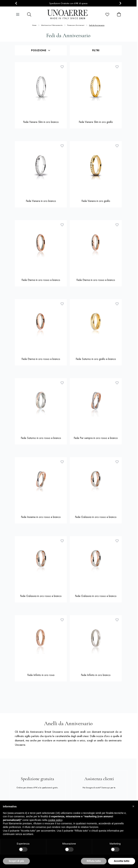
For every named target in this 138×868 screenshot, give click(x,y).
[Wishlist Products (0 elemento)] (107, 14)
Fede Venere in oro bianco (41, 201)
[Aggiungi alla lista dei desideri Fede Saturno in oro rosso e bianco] (62, 383)
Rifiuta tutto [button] (94, 861)
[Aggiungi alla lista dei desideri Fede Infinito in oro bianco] (117, 620)
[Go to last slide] (16, 3)
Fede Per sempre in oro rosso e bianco (96, 438)
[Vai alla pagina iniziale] (68, 14)
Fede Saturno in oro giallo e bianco (96, 359)
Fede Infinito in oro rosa (41, 675)
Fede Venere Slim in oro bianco (41, 122)
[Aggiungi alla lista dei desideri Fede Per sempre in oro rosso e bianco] (117, 383)
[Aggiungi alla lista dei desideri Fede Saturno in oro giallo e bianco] (117, 304)
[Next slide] (120, 3)
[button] (133, 806)
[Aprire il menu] (18, 14)
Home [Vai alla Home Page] (34, 25)
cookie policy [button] (55, 820)
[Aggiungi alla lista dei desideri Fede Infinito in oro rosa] (62, 620)
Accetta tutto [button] (122, 861)
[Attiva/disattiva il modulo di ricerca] (29, 14)
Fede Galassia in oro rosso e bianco (96, 517)
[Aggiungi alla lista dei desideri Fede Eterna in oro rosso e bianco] (62, 225)
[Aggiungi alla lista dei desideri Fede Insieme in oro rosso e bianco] (62, 462)
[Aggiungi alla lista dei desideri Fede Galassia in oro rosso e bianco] (117, 462)
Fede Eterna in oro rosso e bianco (41, 280)
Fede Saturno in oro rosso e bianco (41, 438)
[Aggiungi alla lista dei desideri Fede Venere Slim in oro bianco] (62, 67)
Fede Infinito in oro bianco (96, 675)
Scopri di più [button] (16, 861)
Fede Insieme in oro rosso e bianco (41, 517)
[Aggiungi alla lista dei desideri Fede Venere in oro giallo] (117, 146)
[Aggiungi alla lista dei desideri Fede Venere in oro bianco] (62, 146)
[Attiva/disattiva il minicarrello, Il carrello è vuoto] (119, 14)
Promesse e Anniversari (76, 25)
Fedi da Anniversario (97, 25)
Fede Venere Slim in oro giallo (96, 122)
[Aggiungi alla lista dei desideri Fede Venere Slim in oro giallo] (117, 67)
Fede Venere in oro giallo (96, 201)
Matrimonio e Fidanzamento (52, 25)
